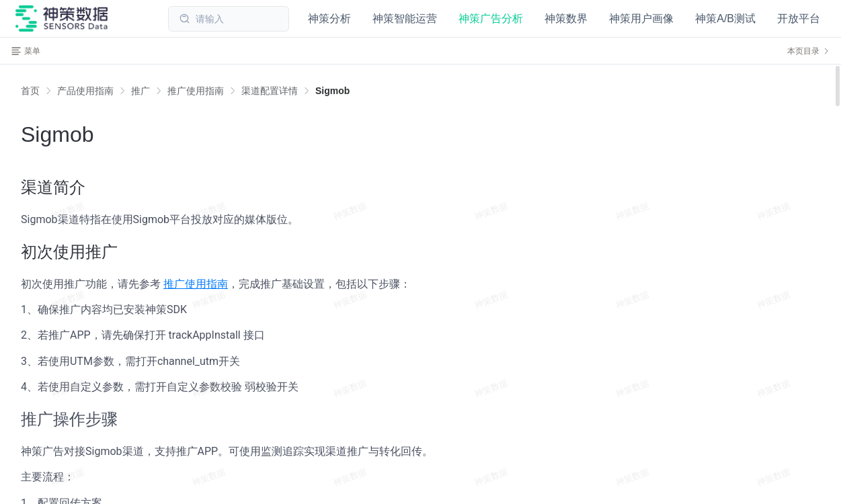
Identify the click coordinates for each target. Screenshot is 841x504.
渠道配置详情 (270, 91)
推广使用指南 (196, 91)
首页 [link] (30, 91)
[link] (85, 91)
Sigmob (332, 91)
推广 (141, 91)
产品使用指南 (85, 91)
